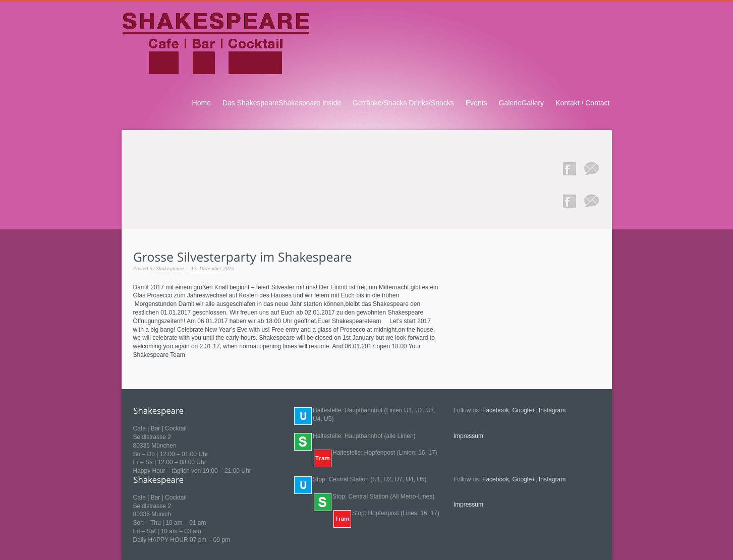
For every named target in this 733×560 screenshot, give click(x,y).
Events (476, 103)
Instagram (552, 410)
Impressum (468, 436)
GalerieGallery (522, 103)
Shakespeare (170, 268)
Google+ (524, 410)
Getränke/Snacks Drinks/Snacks (403, 103)
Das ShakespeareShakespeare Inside (282, 103)
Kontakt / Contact (582, 103)
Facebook (496, 410)
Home (202, 103)
